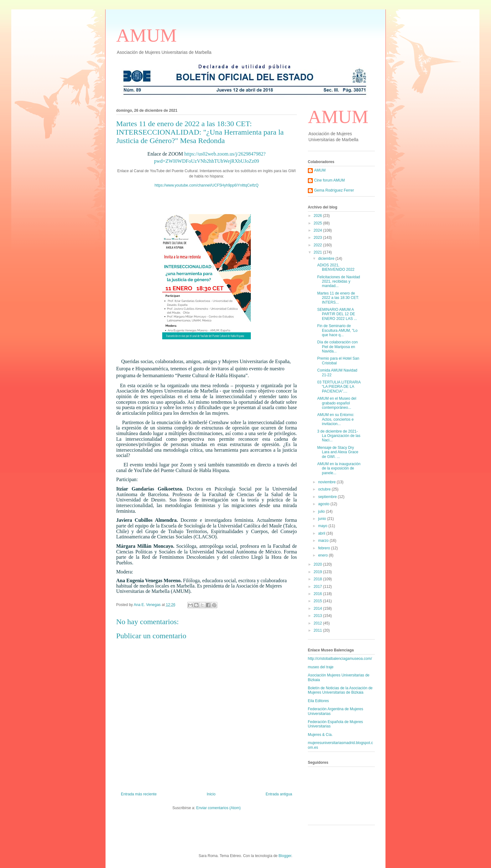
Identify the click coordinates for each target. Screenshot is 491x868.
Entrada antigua (279, 794)
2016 (318, 594)
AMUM (146, 35)
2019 (318, 572)
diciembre (327, 259)
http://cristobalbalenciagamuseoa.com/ (340, 659)
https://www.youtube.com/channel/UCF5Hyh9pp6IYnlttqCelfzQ (206, 185)
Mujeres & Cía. (320, 735)
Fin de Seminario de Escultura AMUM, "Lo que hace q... (337, 330)
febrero (325, 548)
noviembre (327, 482)
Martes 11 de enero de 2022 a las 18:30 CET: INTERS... (338, 298)
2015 (318, 601)
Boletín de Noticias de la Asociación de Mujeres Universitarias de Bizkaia (340, 690)
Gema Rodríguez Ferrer (334, 190)
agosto (324, 504)
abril (322, 533)
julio (322, 511)
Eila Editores (318, 701)
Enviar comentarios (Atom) (218, 808)
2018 (318, 579)
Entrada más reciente (139, 794)
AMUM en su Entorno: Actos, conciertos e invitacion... (336, 419)
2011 (318, 630)
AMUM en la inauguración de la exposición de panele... (339, 468)
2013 (318, 616)
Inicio (211, 794)
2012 (318, 623)
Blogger (285, 856)
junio (323, 519)
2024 (318, 230)
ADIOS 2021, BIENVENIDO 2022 (336, 267)
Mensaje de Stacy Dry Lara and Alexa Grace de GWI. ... (338, 452)
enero (323, 555)
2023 (318, 238)
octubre (325, 489)
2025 (318, 223)
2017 (318, 587)
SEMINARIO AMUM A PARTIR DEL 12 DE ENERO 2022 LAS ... (337, 314)
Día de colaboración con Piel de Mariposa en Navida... (337, 347)
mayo (323, 526)
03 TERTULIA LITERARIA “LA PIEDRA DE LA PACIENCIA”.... (339, 387)
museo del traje (321, 667)
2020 (318, 564)
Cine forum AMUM (329, 180)
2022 (318, 245)
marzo (324, 541)
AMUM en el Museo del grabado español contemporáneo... (337, 403)
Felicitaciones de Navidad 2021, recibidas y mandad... (339, 282)
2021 (318, 252)
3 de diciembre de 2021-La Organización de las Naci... (339, 436)
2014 (318, 609)
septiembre (328, 497)
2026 (318, 216)
